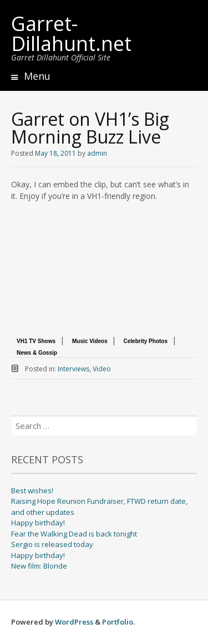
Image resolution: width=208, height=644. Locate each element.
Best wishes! (32, 490)
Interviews (73, 369)
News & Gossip (37, 353)
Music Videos (91, 341)
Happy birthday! (38, 523)
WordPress (74, 622)
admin (97, 153)
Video (102, 369)
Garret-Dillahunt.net (71, 34)
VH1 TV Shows (36, 341)
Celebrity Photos (146, 341)
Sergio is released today (52, 544)
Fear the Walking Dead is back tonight (74, 534)
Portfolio (118, 622)
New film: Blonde (39, 566)
